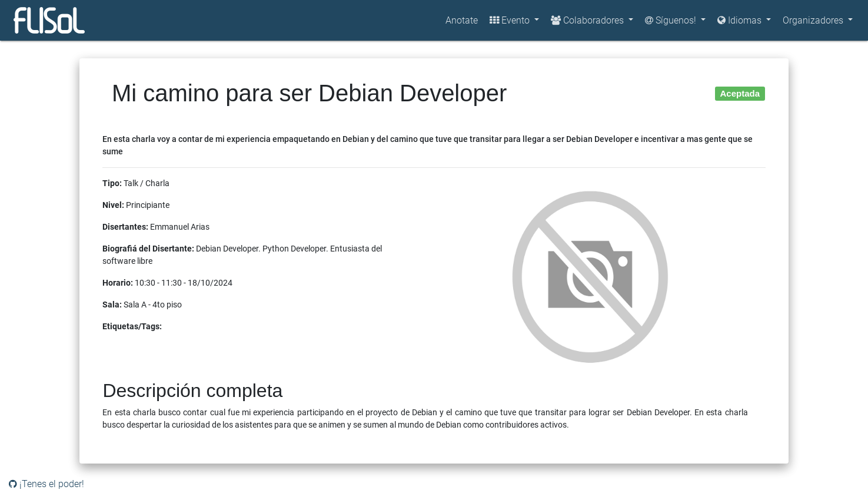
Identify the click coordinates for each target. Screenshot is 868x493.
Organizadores (814, 20)
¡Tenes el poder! (46, 484)
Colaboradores (588, 20)
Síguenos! (672, 20)
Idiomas (741, 20)
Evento (511, 20)
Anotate (462, 20)
